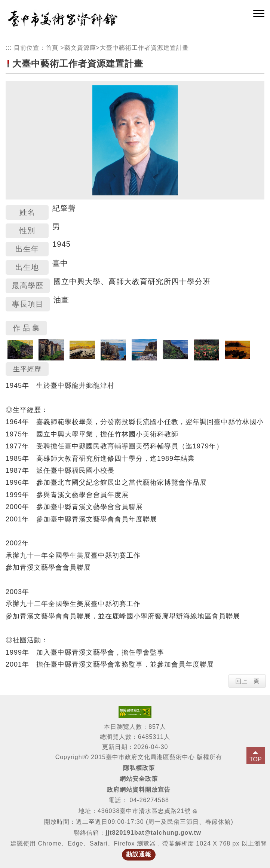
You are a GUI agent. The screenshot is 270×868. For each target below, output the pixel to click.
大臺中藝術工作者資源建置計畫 (144, 48)
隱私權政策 (139, 768)
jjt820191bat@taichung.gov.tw (153, 833)
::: (9, 48)
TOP (256, 759)
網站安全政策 (139, 779)
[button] (259, 14)
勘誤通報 (139, 854)
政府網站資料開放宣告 (139, 790)
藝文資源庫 (80, 48)
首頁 (52, 48)
